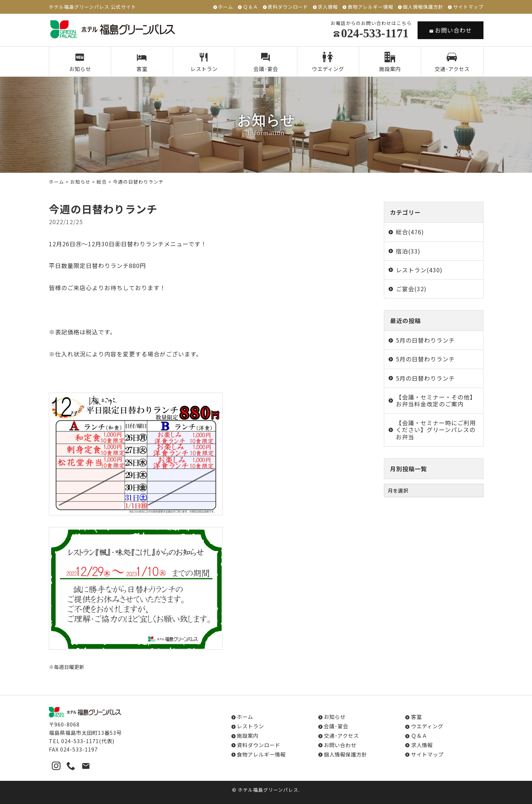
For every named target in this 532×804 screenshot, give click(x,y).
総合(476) (410, 232)
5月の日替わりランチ (425, 340)
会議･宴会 (266, 62)
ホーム (226, 7)
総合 (102, 182)
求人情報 (328, 7)
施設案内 (390, 62)
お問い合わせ (451, 30)
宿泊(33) (408, 251)
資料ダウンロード (288, 7)
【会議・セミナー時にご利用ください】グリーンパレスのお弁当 (436, 430)
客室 (142, 62)
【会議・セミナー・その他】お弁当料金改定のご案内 (436, 400)
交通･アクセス (452, 62)
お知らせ (80, 62)
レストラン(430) (419, 270)
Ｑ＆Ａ (251, 7)
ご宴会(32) (411, 289)
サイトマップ (468, 7)
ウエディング (328, 62)
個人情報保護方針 (423, 7)
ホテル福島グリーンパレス (268, 790)
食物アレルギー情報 (370, 7)
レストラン (204, 62)
